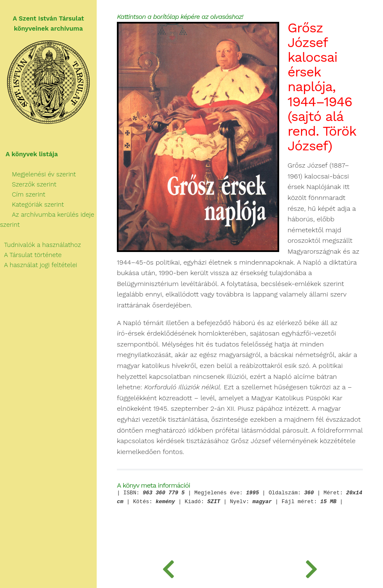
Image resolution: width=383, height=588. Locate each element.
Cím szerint (23, 194)
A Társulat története (31, 255)
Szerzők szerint (28, 184)
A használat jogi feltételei (38, 265)
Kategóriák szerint (32, 205)
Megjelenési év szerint (38, 174)
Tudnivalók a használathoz (40, 245)
